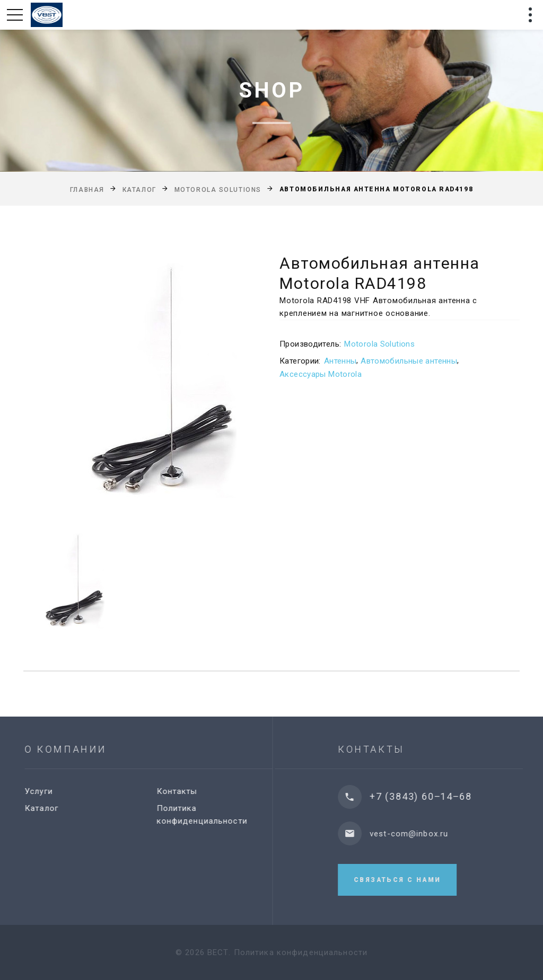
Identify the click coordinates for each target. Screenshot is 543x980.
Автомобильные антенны (409, 361)
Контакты (183, 791)
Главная (87, 190)
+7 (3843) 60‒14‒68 (431, 796)
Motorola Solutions (218, 190)
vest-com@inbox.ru (419, 834)
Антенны (340, 361)
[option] (137, 381)
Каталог (139, 190)
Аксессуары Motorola (321, 374)
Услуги (45, 791)
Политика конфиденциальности (301, 952)
